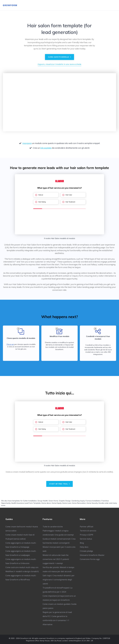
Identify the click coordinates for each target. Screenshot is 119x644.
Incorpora (27, 143)
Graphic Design (65, 501)
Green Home (53, 501)
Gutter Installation (30, 501)
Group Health (43, 501)
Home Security (92, 503)
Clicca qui (10, 344)
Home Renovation (79, 503)
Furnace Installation (93, 501)
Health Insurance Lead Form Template (26, 503)
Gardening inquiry (78, 501)
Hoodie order (104, 503)
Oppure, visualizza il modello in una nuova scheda (59, 64)
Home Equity (57, 503)
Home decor (46, 503)
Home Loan (67, 503)
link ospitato (46, 148)
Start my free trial (60, 484)
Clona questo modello (59, 57)
